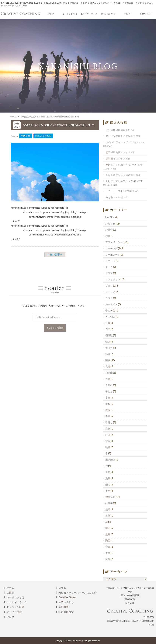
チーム (109, 267)
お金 (108, 236)
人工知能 (110, 317)
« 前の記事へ (55, 254)
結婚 (108, 509)
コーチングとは (70, 14)
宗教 (108, 404)
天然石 (109, 385)
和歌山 (109, 373)
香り (108, 553)
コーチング (111, 248)
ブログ (127, 14)
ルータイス (111, 304)
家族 (108, 410)
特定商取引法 (66, 612)
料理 (108, 435)
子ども (109, 391)
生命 (108, 491)
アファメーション (115, 242)
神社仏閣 (110, 497)
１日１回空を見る (116, 175)
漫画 (108, 478)
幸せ (108, 416)
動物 (108, 354)
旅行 (108, 441)
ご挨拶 (51, 14)
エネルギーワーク (89, 14)
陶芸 (108, 540)
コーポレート (113, 255)
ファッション (113, 279)
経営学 (109, 503)
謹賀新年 (111, 158)
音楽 (108, 547)
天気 (108, 379)
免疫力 (109, 348)
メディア (110, 292)
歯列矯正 (110, 460)
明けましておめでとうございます (124, 165)
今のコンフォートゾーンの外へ (123, 142)
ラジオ (109, 298)
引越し (109, 422)
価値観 (109, 335)
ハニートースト (114, 191)
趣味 (108, 534)
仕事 (108, 323)
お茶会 (109, 230)
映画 (108, 447)
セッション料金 (108, 14)
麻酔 (108, 559)
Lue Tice (110, 217)
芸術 (108, 528)
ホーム (10, 588)
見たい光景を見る (116, 136)
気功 (108, 472)
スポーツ (110, 261)
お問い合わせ (146, 14)
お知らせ (110, 224)
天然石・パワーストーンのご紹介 (78, 593)
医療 (108, 360)
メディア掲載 (14, 612)
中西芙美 (110, 311)
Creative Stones (68, 597)
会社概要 (64, 607)
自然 (108, 516)
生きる (109, 197)
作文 (108, 329)
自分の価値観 (113, 130)
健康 (108, 342)
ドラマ (109, 273)
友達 (108, 366)
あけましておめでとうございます (124, 181)
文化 (108, 429)
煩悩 (108, 485)
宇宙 (108, 398)
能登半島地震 (113, 152)
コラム (62, 588)
